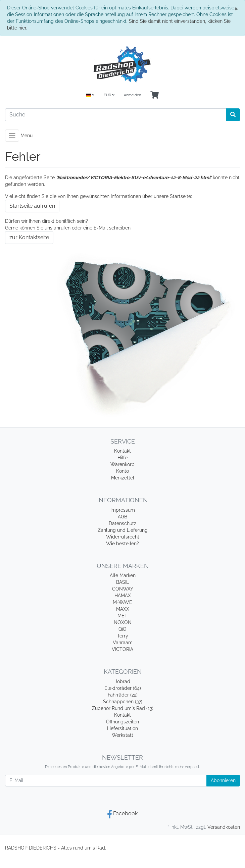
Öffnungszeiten (122, 722)
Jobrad (122, 681)
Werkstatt (122, 735)
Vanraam (123, 643)
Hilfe (122, 458)
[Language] (90, 95)
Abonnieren (223, 780)
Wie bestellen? (122, 544)
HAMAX (123, 596)
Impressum (123, 510)
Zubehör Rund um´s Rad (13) (123, 708)
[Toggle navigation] (12, 136)
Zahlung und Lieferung (123, 530)
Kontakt (122, 451)
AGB (122, 517)
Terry (123, 636)
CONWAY (123, 589)
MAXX (123, 609)
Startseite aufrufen (32, 206)
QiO (122, 629)
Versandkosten (224, 827)
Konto (122, 471)
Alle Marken (123, 575)
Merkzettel (123, 478)
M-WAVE (122, 602)
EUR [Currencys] (109, 95)
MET (122, 616)
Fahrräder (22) (123, 695)
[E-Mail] (106, 781)
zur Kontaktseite (29, 237)
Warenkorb (122, 464)
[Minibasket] (155, 95)
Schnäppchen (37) (123, 702)
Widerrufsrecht (123, 537)
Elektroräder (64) (123, 688)
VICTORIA (122, 649)
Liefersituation (122, 728)
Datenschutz (122, 523)
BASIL (122, 582)
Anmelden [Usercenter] (132, 95)
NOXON (123, 622)
